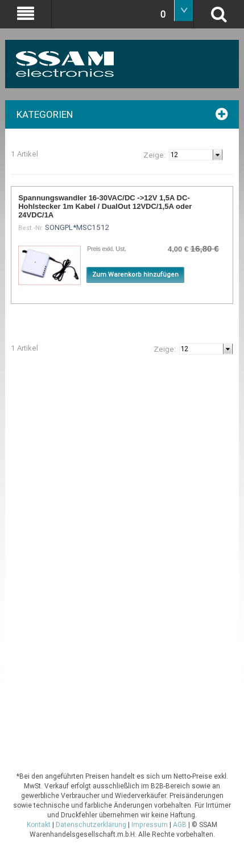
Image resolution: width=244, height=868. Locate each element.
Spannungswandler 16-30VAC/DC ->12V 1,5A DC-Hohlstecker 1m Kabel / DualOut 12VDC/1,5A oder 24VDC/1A (105, 206)
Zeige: (154, 155)
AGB (180, 825)
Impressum (150, 825)
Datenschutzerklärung (91, 825)
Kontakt (39, 825)
